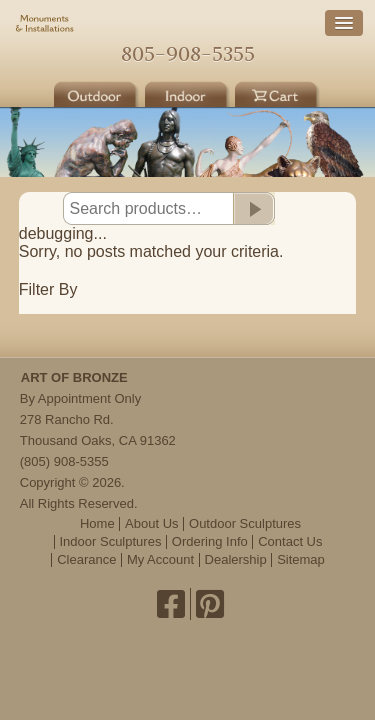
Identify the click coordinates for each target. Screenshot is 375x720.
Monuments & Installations (45, 25)
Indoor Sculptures (111, 541)
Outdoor (97, 92)
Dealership (236, 559)
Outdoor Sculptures (245, 523)
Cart (278, 92)
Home (188, 26)
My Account (160, 559)
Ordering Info (210, 541)
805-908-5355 (188, 53)
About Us (151, 523)
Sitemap (301, 559)
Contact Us (290, 541)
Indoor (188, 92)
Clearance (86, 559)
